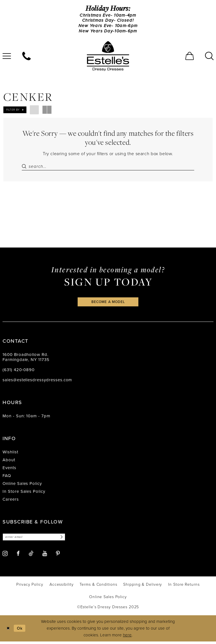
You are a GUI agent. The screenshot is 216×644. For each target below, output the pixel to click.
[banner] (108, 57)
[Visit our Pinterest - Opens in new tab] (58, 556)
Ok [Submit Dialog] (21, 630)
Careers (11, 502)
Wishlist (10, 454)
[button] (190, 57)
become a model (108, 304)
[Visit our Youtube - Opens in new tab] (45, 556)
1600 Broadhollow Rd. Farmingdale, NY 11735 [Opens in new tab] (26, 359)
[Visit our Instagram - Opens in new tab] (5, 556)
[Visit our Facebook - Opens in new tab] (18, 556)
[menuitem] (26, 57)
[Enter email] (36, 539)
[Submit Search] (25, 168)
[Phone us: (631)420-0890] (26, 57)
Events (9, 470)
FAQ (7, 478)
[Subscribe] (64, 539)
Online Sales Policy (22, 486)
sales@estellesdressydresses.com (37, 382)
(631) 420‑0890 (19, 372)
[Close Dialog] (8, 631)
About (9, 462)
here (127, 638)
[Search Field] (108, 168)
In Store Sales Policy (24, 494)
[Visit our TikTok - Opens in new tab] (31, 556)
